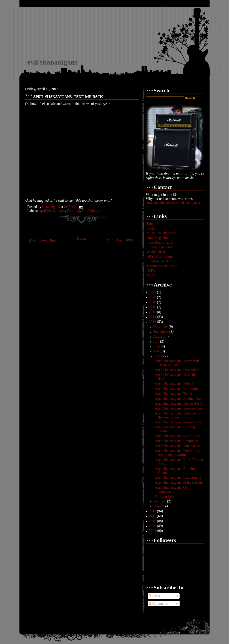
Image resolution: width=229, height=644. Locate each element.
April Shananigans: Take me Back (179, 408)
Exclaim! (153, 228)
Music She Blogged (161, 233)
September (161, 331)
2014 (153, 317)
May (157, 351)
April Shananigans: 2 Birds (174, 384)
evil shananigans (52, 62)
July (157, 341)
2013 (153, 322)
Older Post (115, 240)
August (159, 336)
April (157, 356)
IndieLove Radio (159, 261)
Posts (154, 596)
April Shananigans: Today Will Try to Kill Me (177, 363)
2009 (153, 526)
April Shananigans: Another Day (178, 398)
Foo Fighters (91, 211)
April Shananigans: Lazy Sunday (178, 478)
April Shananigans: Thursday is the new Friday (177, 415)
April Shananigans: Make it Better (179, 482)
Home (82, 238)
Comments (158, 603)
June (157, 346)
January (159, 506)
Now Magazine (157, 238)
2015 (153, 312)
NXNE (151, 275)
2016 (153, 307)
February (160, 501)
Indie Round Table (160, 242)
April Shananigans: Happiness (176, 441)
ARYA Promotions (160, 256)
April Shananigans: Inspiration (177, 389)
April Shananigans (52, 211)
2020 (153, 297)
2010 (153, 521)
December (161, 327)
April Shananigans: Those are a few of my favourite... (177, 453)
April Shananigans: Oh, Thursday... (172, 489)
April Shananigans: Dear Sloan (177, 370)
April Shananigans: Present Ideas (178, 422)
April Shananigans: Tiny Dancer (178, 446)
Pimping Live (165, 496)
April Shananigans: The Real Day (179, 403)
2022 (153, 292)
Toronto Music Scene (162, 266)
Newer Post (48, 240)
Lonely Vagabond (159, 247)
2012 (153, 511)
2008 (153, 531)
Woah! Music (156, 252)
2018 (153, 302)
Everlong (73, 211)
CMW (151, 271)
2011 (153, 516)
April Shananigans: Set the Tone (178, 436)
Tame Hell (154, 224)
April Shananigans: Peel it (174, 394)
